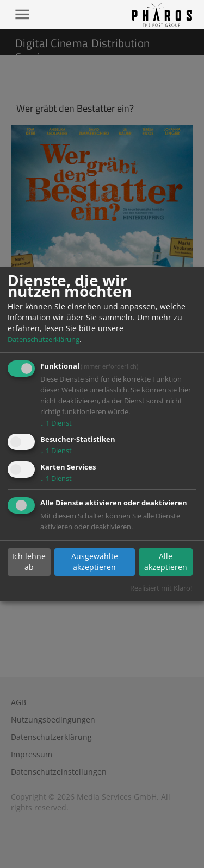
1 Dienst (56, 423)
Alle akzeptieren (166, 562)
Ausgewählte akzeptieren (95, 562)
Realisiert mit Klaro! (161, 588)
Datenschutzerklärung (44, 339)
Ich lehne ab (29, 562)
